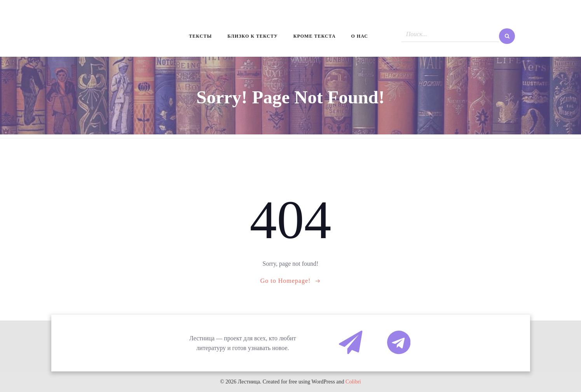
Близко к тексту (253, 36)
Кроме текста (315, 36)
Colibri (353, 382)
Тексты (200, 36)
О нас (360, 36)
